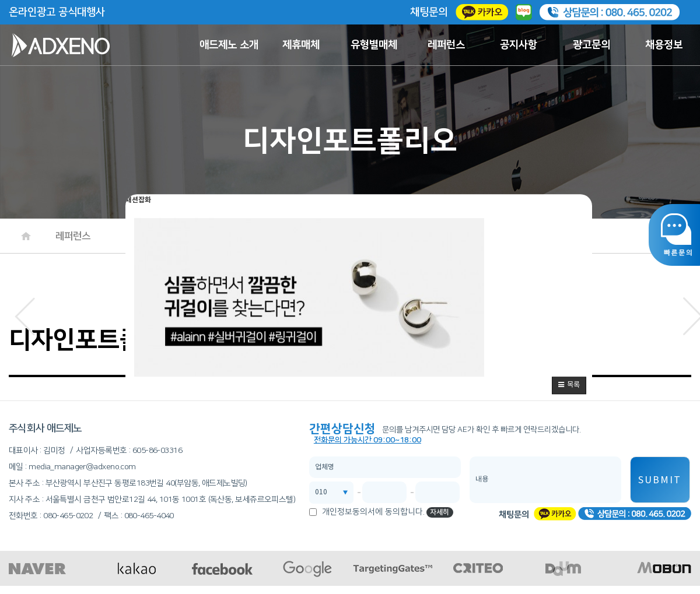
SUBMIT (660, 480)
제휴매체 (301, 45)
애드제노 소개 (229, 45)
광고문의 (591, 45)
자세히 (440, 512)
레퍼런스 (446, 45)
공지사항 (519, 45)
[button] (569, 385)
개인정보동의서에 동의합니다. (373, 512)
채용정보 (664, 45)
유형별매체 (374, 45)
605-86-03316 (157, 451)
